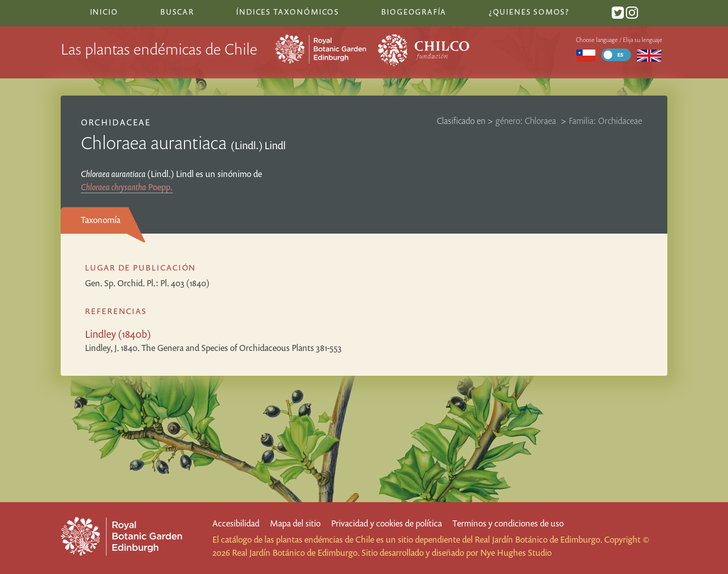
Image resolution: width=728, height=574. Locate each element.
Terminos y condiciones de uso (508, 523)
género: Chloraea (527, 121)
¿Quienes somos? (529, 12)
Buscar (177, 12)
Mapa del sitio (295, 523)
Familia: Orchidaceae (605, 121)
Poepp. (127, 187)
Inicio (104, 12)
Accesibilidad (236, 523)
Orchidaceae (116, 122)
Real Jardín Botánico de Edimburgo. (538, 539)
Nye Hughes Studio (516, 553)
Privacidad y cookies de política (386, 523)
